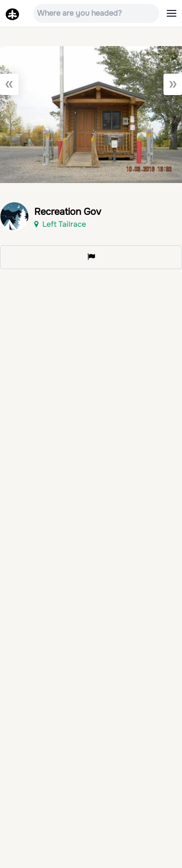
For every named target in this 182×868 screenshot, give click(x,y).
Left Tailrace (60, 224)
